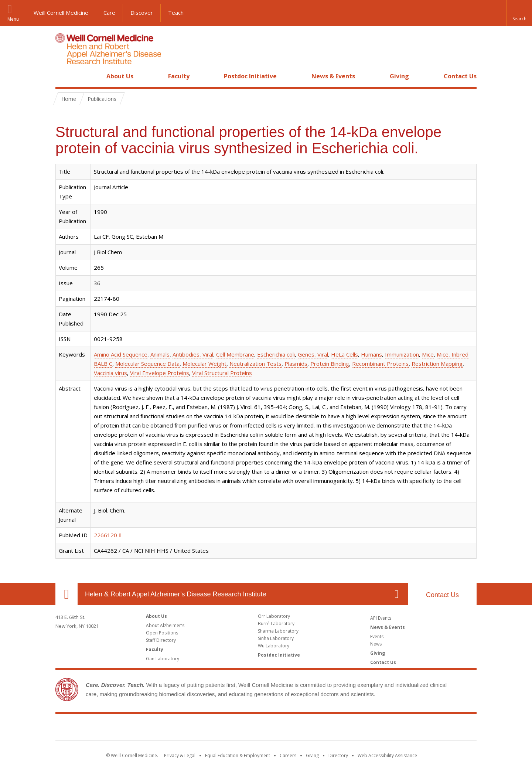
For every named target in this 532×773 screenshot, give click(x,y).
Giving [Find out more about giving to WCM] (312, 755)
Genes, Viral (313, 354)
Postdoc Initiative (250, 76)
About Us (120, 76)
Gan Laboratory (163, 659)
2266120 (105, 535)
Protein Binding (330, 364)
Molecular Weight (204, 364)
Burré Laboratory (276, 624)
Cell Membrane (235, 354)
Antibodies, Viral (193, 354)
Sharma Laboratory (278, 631)
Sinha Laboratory (276, 638)
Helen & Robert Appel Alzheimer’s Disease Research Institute (176, 594)
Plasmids (296, 364)
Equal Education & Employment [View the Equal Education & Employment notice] (238, 755)
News (376, 644)
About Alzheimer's (165, 625)
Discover (142, 13)
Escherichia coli (276, 354)
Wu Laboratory (274, 646)
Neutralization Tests (255, 364)
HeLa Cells (345, 354)
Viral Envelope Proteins (160, 373)
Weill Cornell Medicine (61, 13)
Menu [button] (13, 19)
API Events (381, 618)
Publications (102, 99)
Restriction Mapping (437, 364)
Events (377, 636)
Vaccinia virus (110, 373)
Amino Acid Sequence (121, 354)
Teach (176, 13)
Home (64, 76)
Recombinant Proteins (380, 364)
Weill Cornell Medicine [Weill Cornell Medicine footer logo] (266, 729)
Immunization (402, 354)
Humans (371, 354)
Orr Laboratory (274, 616)
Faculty (179, 76)
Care (109, 13)
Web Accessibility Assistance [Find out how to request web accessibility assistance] (387, 755)
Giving (399, 76)
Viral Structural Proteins (222, 373)
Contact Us (460, 76)
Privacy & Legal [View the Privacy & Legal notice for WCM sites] (180, 755)
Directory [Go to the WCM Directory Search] (338, 755)
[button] (519, 13)
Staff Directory (161, 640)
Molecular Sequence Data (147, 364)
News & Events (333, 76)
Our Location (66, 594)
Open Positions (162, 633)
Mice (428, 354)
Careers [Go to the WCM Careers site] (288, 755)
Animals (160, 354)
